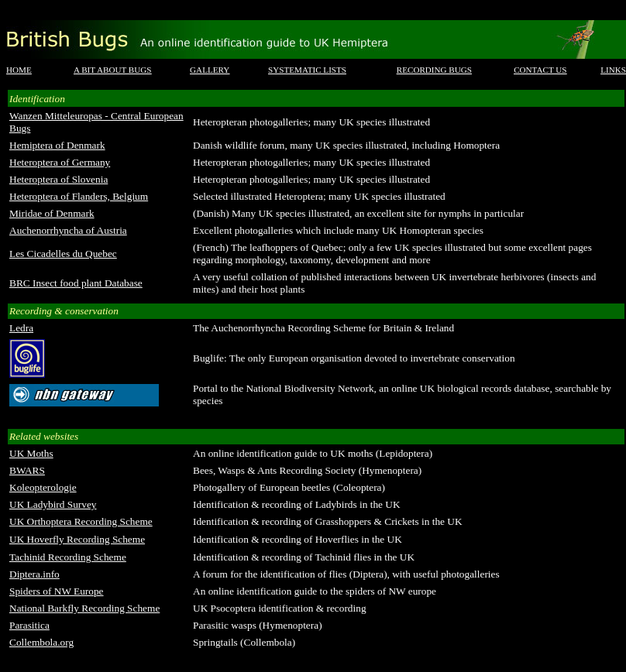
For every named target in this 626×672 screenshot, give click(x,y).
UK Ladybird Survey (53, 504)
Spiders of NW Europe (57, 591)
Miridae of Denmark (52, 213)
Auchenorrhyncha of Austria (68, 230)
